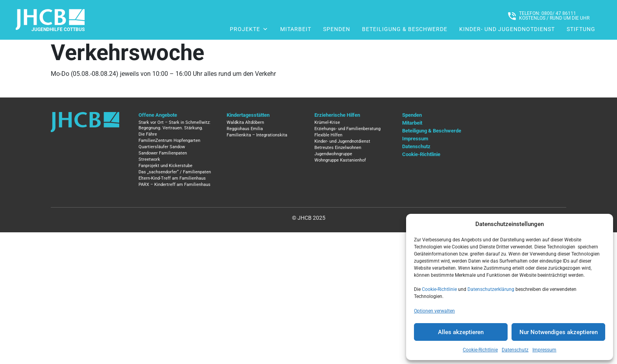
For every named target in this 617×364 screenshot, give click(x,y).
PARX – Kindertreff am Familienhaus (175, 185)
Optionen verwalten (434, 311)
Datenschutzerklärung (491, 289)
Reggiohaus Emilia (245, 129)
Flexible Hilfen (328, 135)
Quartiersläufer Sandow (162, 147)
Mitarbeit (296, 29)
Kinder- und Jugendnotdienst (507, 29)
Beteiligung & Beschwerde (405, 29)
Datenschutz (515, 350)
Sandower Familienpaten (163, 153)
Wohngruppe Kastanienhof (340, 160)
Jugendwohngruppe (333, 154)
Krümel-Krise (327, 122)
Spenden (337, 29)
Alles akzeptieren (461, 332)
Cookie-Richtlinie (439, 289)
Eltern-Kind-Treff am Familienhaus (172, 178)
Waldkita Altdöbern (245, 122)
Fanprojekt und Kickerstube (165, 166)
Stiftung (581, 29)
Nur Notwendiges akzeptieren (559, 332)
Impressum (544, 350)
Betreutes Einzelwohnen (338, 148)
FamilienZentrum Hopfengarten (169, 141)
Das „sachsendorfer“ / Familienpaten (175, 172)
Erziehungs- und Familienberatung (347, 129)
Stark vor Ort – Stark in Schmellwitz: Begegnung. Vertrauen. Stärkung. (175, 125)
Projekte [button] (249, 29)
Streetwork (149, 159)
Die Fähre (148, 134)
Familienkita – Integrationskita (257, 135)
